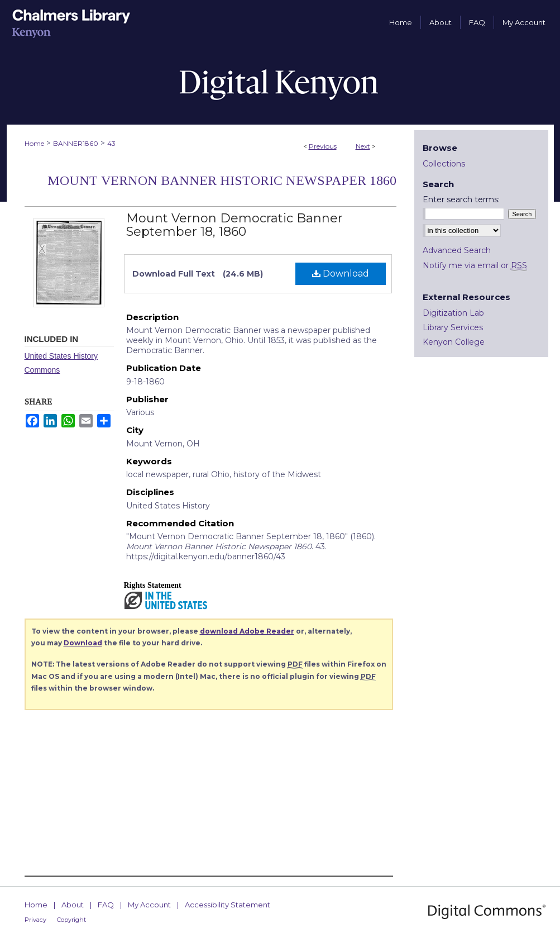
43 (111, 143)
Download (341, 274)
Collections (444, 164)
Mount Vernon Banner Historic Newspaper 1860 (222, 180)
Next (363, 146)
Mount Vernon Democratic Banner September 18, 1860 (234, 225)
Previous (323, 146)
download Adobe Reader (247, 631)
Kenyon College (454, 342)
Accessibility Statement (228, 905)
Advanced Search (457, 250)
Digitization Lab (453, 313)
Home (34, 143)
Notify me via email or (475, 265)
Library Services (453, 327)
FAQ (106, 905)
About (73, 905)
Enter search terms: (461, 199)
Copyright (71, 920)
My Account (149, 905)
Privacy (35, 920)
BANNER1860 (76, 143)
